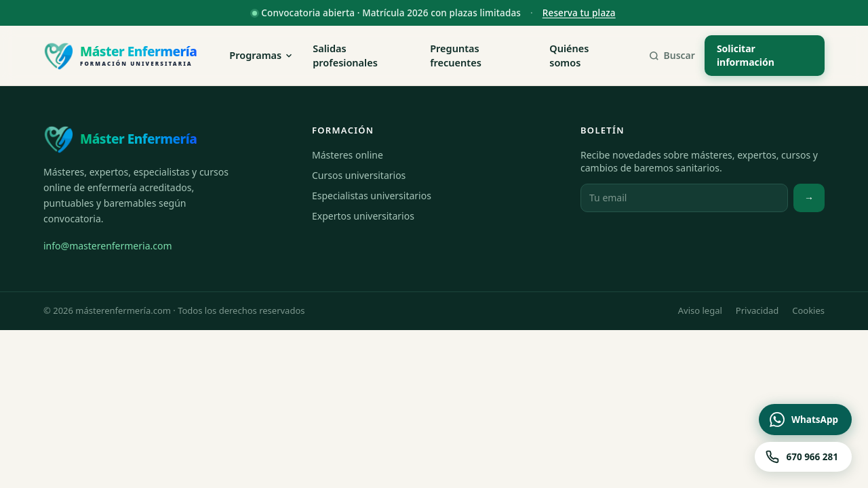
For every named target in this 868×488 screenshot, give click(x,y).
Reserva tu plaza (579, 13)
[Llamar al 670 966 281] (803, 457)
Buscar (672, 55)
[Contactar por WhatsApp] (805, 420)
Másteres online (348, 155)
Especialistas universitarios (372, 196)
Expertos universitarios (363, 216)
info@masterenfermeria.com (108, 246)
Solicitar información (746, 55)
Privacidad (757, 310)
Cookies (808, 310)
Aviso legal (700, 310)
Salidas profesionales (345, 56)
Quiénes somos (569, 56)
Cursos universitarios (359, 175)
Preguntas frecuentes (456, 56)
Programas (261, 55)
